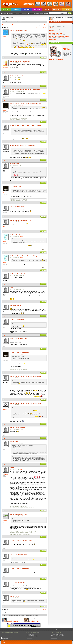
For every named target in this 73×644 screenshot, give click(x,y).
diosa (4, 227)
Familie (31, 13)
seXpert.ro (6, 22)
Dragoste (4, 13)
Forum (10, 22)
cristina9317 (55, 35)
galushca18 (5, 68)
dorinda (5, 37)
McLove (5, 110)
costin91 (5, 410)
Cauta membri (5, 638)
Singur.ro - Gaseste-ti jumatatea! (57, 636)
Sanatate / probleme (39, 13)
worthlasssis (56, 26)
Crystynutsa (6, 474)
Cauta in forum (44, 25)
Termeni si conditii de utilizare (33, 637)
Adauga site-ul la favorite (32, 636)
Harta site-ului (29, 638)
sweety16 (5, 521)
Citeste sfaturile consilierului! (60, 19)
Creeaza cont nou (18, 19)
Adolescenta (11, 13)
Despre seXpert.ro (30, 634)
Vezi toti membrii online (7, 637)
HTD (39, 633)
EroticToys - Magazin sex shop (57, 634)
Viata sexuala (24, 13)
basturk (4, 241)
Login (7, 19)
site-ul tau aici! (54, 638)
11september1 (56, 29)
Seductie (13, 22)
